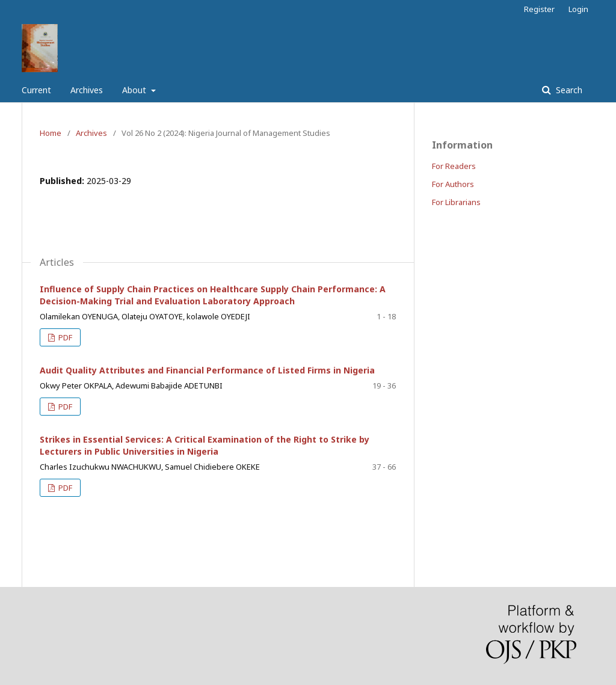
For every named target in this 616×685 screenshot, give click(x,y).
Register (539, 9)
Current (36, 90)
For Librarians (456, 202)
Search (568, 90)
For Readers (454, 166)
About (135, 90)
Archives (87, 90)
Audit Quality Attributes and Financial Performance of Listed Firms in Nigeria (207, 370)
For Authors (453, 184)
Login (578, 9)
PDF (64, 337)
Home (51, 133)
